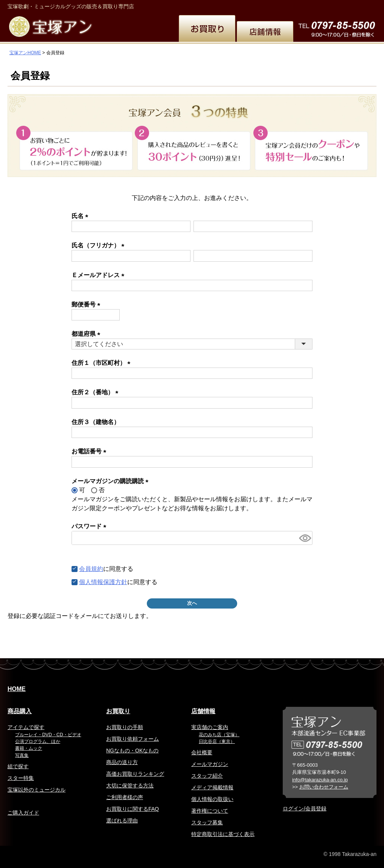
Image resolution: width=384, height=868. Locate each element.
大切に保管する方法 (130, 786)
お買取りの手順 (125, 727)
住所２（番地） (96, 392)
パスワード (90, 526)
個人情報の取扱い (212, 799)
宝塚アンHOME (25, 53)
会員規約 (91, 569)
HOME (17, 689)
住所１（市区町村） (102, 363)
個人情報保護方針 (103, 582)
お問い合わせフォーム (324, 787)
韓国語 (330, 5)
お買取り (118, 711)
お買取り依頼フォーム (133, 739)
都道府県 (87, 334)
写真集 (22, 755)
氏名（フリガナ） (99, 245)
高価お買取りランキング (135, 774)
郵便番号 (87, 304)
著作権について (210, 811)
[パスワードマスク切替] (305, 538)
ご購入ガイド (23, 813)
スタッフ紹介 (207, 776)
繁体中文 (277, 5)
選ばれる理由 (122, 821)
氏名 (81, 216)
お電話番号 (90, 451)
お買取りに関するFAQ (133, 809)
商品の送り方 (122, 762)
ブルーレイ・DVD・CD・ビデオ (48, 735)
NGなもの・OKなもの (132, 751)
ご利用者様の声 (125, 797)
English (250, 5)
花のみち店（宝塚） (219, 735)
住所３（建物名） (96, 422)
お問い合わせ (359, 5)
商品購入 (20, 711)
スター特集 (21, 778)
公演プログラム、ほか (38, 741)
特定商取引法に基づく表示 (223, 834)
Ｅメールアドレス (99, 275)
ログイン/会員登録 (305, 809)
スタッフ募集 (207, 822)
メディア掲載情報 (212, 787)
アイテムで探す (26, 727)
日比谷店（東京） (217, 741)
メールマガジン (210, 764)
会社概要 (202, 752)
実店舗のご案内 (210, 727)
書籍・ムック (29, 748)
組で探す (18, 766)
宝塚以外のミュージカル (37, 790)
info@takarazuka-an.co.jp (320, 780)
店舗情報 (203, 711)
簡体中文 (305, 5)
